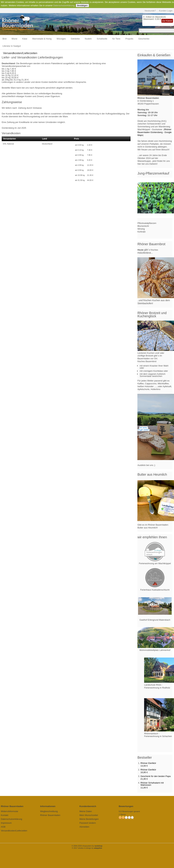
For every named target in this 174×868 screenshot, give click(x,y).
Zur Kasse (167, 21)
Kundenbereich (88, 806)
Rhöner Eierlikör (148, 763)
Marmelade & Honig (42, 39)
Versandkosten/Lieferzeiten (14, 831)
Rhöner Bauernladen (50, 815)
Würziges (61, 39)
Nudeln (88, 39)
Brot (5, 39)
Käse (25, 39)
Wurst (14, 39)
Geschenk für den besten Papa (155, 776)
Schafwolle (102, 39)
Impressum (6, 823)
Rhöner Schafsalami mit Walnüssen (152, 784)
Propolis (129, 39)
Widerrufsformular (9, 811)
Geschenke (144, 39)
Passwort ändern (88, 823)
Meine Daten (86, 811)
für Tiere (116, 39)
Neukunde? (150, 11)
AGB (3, 827)
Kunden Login (166, 11)
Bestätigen (82, 5)
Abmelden (84, 827)
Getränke (75, 39)
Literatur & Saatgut (12, 46)
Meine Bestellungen (89, 819)
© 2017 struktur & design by (87, 848)
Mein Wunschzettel (89, 815)
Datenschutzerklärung (64, 5)
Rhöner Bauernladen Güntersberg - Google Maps (154, 132)
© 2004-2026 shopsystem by (87, 846)
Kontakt (5, 815)
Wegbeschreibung (49, 811)
